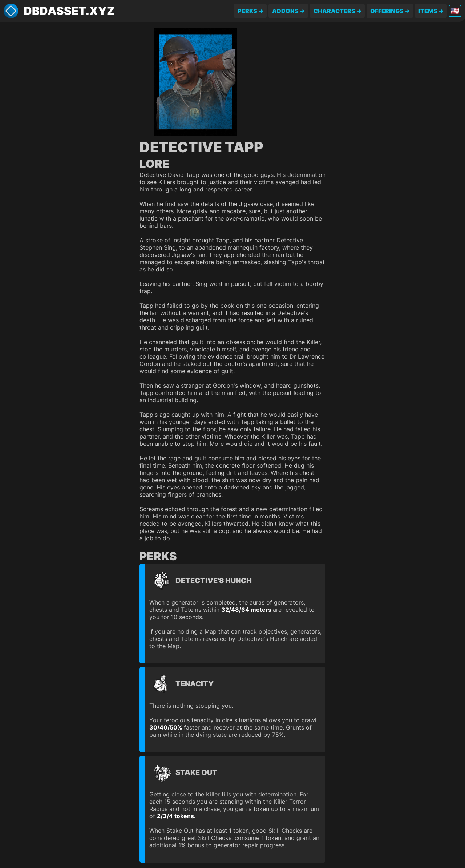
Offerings (387, 11)
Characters (334, 11)
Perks (247, 11)
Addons (285, 11)
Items (428, 11)
